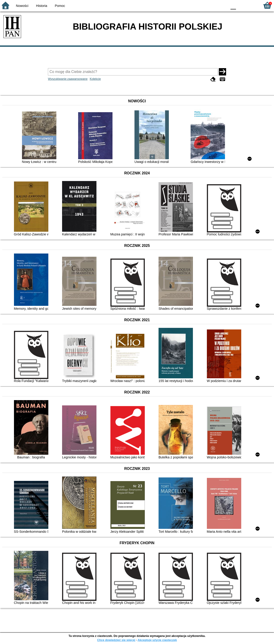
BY (223, 5)
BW (204, 5)
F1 (241, 5)
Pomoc (60, 6)
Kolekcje (95, 79)
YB (213, 5)
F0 (233, 5)
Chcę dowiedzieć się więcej (116, 640)
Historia (42, 6)
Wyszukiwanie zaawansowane (68, 79)
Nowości (22, 6)
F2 (252, 5)
